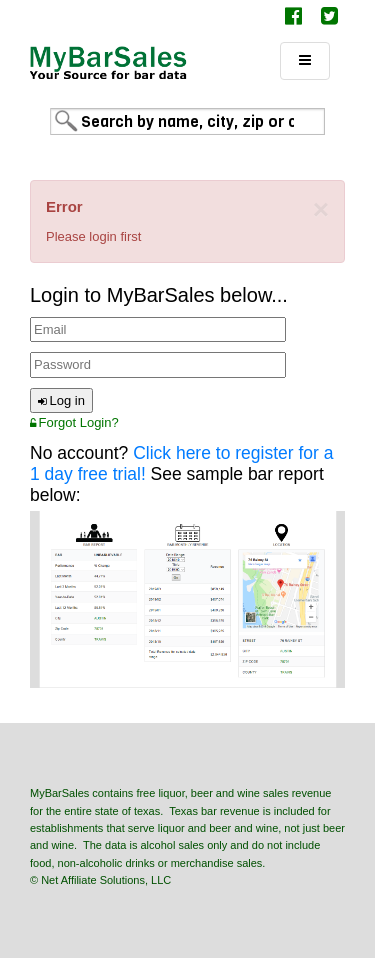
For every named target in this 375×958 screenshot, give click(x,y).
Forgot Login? (74, 422)
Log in (61, 400)
